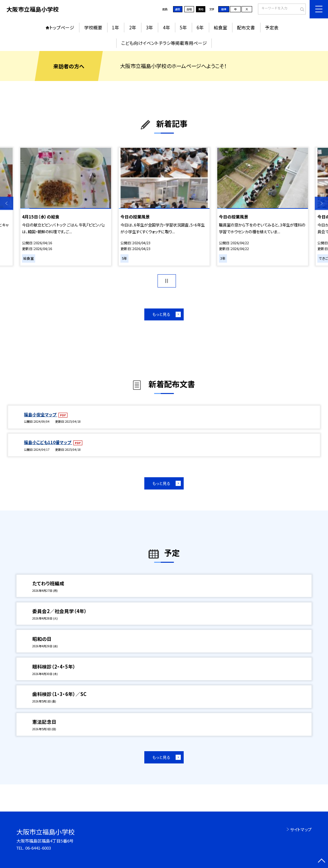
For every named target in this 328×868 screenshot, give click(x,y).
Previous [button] (7, 203)
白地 (189, 9)
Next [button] (321, 203)
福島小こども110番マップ (48, 442)
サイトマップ (301, 829)
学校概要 (93, 27)
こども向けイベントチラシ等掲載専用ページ (164, 43)
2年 (133, 27)
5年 (183, 27)
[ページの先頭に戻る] (321, 861)
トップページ (62, 27)
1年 (116, 27)
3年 (149, 27)
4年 (167, 27)
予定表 (272, 27)
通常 (178, 9)
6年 (200, 27)
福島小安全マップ (41, 414)
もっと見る (161, 314)
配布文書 (246, 27)
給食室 (220, 27)
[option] (66, 207)
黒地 (201, 9)
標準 (224, 9)
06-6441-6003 (38, 848)
